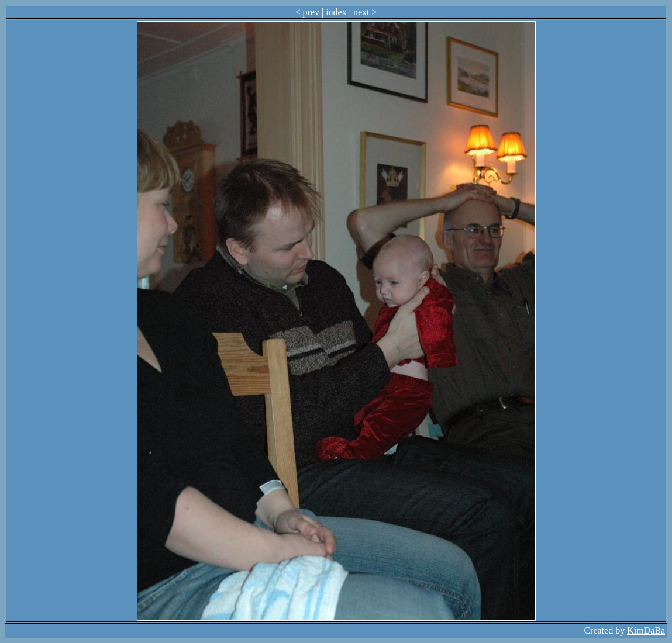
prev (311, 12)
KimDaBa (646, 630)
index (336, 12)
